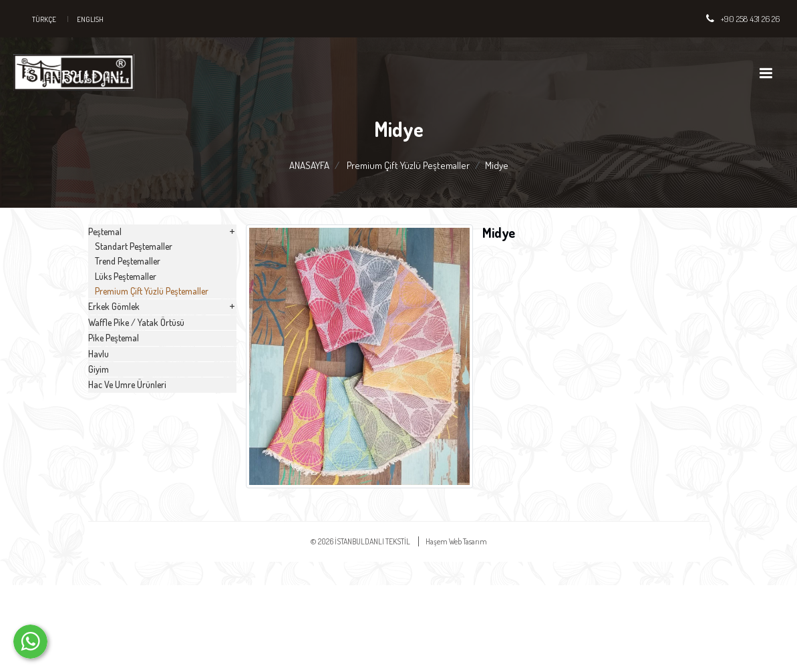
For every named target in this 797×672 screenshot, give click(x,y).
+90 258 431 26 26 (750, 19)
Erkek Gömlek (162, 395)
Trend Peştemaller (143, 297)
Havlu (116, 502)
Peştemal (162, 242)
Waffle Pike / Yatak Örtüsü (159, 431)
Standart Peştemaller (148, 272)
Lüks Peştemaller (141, 323)
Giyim (115, 537)
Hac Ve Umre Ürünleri (149, 573)
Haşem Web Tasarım (456, 628)
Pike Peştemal (133, 467)
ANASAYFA (309, 165)
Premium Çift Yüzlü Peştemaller (408, 165)
